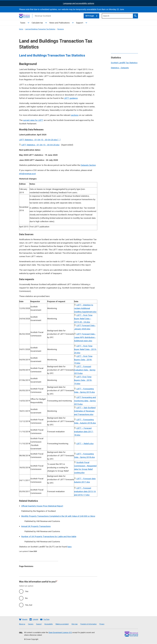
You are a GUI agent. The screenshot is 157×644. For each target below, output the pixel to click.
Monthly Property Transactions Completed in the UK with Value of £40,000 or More (58, 516)
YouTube (46, 619)
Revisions (61, 29)
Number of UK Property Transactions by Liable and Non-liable (49, 536)
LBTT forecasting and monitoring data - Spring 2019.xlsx (85, 401)
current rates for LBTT (33, 120)
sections (75, 115)
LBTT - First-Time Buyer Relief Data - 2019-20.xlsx (85, 349)
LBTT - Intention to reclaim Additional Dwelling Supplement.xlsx (85, 308)
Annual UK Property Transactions (36, 526)
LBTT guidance (71, 98)
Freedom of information (89, 624)
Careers (31, 624)
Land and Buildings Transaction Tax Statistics (40, 29)
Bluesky (25, 619)
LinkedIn (35, 619)
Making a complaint (62, 624)
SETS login (92, 16)
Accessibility (49, 624)
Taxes (23, 23)
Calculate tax (37, 23)
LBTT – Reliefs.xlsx (85, 444)
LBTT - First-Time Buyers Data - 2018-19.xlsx (83, 360)
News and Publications (59, 23)
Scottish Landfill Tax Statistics (124, 63)
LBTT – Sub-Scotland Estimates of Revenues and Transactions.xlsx (85, 411)
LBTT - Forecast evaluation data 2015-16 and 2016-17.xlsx (85, 491)
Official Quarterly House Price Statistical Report (42, 506)
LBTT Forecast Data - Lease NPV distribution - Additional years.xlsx (85, 337)
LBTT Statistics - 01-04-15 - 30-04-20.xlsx (40, 145)
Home (21, 29)
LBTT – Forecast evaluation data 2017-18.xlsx (84, 432)
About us (22, 624)
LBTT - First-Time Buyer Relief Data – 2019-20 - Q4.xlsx (83, 319)
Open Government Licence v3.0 (60, 633)
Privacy (102, 624)
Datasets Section (88, 165)
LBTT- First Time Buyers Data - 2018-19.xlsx (83, 380)
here (69, 547)
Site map (75, 624)
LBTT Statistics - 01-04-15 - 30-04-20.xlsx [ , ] (40, 140)
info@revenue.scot (27, 174)
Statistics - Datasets (120, 68)
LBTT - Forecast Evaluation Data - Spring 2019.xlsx (85, 370)
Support (80, 23)
